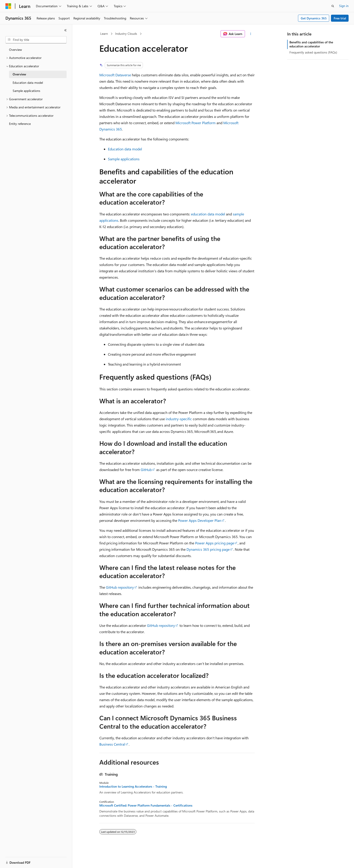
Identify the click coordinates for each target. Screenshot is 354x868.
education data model (208, 214)
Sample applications (124, 159)
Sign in (344, 6)
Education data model (125, 149)
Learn (104, 34)
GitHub (146, 470)
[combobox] (36, 40)
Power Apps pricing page (215, 543)
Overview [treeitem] (15, 50)
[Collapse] (65, 30)
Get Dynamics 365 (314, 18)
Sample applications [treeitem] (26, 91)
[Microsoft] (8, 6)
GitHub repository (120, 587)
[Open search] (333, 6)
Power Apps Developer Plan (200, 520)
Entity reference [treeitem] (20, 124)
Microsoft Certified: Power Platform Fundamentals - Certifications (146, 805)
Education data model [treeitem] (28, 83)
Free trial (340, 18)
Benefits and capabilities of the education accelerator (311, 44)
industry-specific (179, 419)
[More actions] (251, 34)
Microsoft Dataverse (115, 75)
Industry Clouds (126, 34)
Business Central (112, 744)
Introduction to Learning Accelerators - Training (133, 786)
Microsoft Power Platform (196, 123)
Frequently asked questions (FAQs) (313, 52)
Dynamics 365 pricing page (208, 549)
